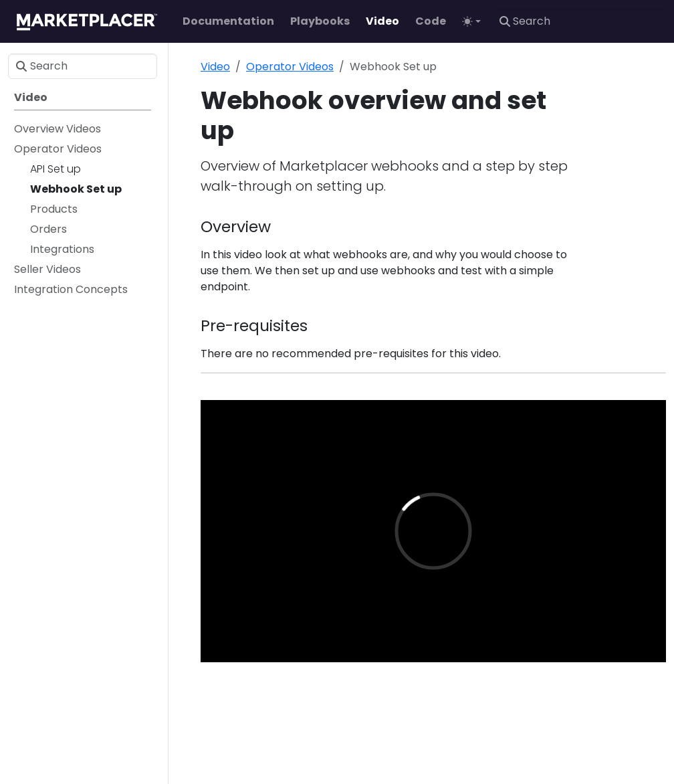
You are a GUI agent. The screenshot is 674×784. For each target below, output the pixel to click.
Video (215, 67)
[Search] (579, 21)
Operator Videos (290, 67)
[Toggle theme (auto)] (471, 21)
